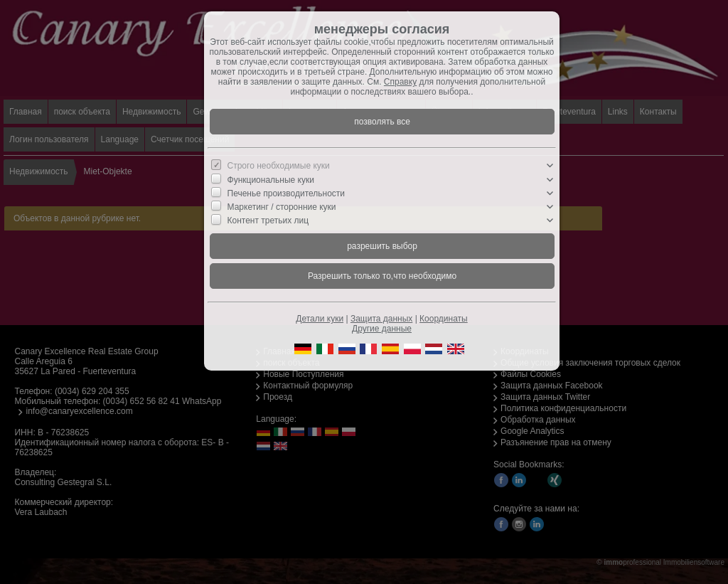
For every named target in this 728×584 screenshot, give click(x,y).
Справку (400, 82)
